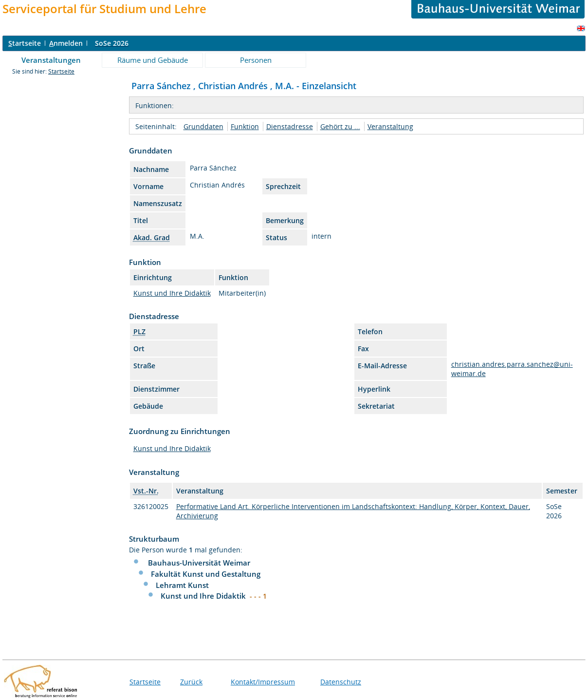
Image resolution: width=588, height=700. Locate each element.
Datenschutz (341, 682)
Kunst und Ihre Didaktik (172, 293)
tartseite (25, 43)
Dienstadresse (290, 126)
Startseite (61, 71)
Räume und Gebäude (153, 60)
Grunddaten (203, 126)
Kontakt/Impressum (263, 682)
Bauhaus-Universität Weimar (199, 563)
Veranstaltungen (51, 60)
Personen (256, 60)
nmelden (66, 43)
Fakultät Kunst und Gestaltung (206, 574)
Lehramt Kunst (182, 585)
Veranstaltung (390, 126)
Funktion (245, 126)
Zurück (191, 682)
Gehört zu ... (340, 126)
